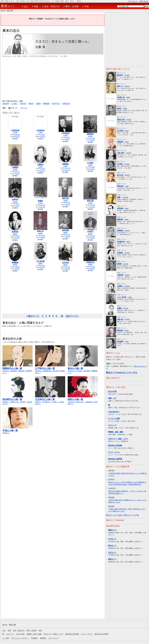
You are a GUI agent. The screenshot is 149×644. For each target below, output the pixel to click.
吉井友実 (65, 263)
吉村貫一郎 (121, 97)
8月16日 (92, 238)
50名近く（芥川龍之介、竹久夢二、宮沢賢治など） (50, 400)
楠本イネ (120, 86)
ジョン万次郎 (122, 297)
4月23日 (92, 167)
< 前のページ (33, 316)
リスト (25, 108)
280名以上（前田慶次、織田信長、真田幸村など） (18, 369)
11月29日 (17, 135)
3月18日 (42, 169)
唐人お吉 (120, 175)
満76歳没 (65, 172)
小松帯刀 (90, 232)
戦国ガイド (112, 530)
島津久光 (40, 231)
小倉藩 (15, 133)
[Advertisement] (53, 79)
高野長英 (120, 142)
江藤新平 (40, 165)
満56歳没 (90, 142)
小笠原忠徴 (15, 130)
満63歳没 (65, 271)
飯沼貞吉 (120, 330)
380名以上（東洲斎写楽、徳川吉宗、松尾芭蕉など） (50, 369)
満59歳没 (90, 209)
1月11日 (92, 207)
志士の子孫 (112, 391)
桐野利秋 (120, 219)
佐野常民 (15, 200)
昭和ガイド (112, 559)
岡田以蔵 (120, 186)
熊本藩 (126, 131)
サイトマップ (133, 1)
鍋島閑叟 (90, 134)
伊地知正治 (90, 262)
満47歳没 (15, 138)
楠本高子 (120, 75)
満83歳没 (15, 175)
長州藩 (126, 208)
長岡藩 (128, 242)
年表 (87, 7)
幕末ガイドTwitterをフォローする (122, 372)
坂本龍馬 (6, 104)
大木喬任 (90, 163)
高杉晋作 (23, 104)
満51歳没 (40, 209)
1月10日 (17, 174)
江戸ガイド (112, 539)
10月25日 (43, 137)
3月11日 (17, 171)
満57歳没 (65, 238)
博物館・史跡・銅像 (116, 432)
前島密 (119, 264)
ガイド (8, 6)
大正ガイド (112, 552)
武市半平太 (56, 104)
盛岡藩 (128, 97)
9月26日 (42, 265)
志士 (26, 7)
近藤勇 (38, 104)
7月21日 (92, 266)
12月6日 (42, 237)
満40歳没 (40, 173)
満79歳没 (15, 208)
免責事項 (43, 638)
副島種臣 (65, 164)
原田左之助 (121, 119)
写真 (36, 7)
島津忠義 (65, 230)
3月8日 (68, 137)
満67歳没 (90, 171)
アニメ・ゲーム (114, 452)
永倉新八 (120, 286)
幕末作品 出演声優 (115, 459)
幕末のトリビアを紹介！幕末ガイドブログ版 (122, 515)
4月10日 (68, 267)
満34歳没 (65, 141)
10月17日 (68, 168)
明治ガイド (112, 546)
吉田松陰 (120, 208)
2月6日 (68, 139)
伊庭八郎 (120, 319)
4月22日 (68, 269)
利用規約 (34, 638)
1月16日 (92, 138)
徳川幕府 (127, 75)
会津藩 (126, 330)
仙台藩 (126, 142)
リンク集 (6, 638)
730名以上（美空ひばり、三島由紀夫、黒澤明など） (83, 400)
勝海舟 (31, 104)
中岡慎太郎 (66, 104)
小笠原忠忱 (65, 133)
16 (62, 316)
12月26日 (68, 236)
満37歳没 (40, 138)
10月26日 (43, 205)
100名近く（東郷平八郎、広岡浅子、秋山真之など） (18, 400)
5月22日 (68, 235)
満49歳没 (15, 240)
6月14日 (17, 137)
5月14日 (42, 267)
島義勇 (40, 201)
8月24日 (17, 238)
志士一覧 (10, 10)
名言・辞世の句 (52, 7)
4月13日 (42, 171)
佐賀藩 (90, 136)
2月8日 (17, 204)
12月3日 (92, 236)
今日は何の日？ (114, 412)
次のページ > (72, 316)
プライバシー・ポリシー (20, 638)
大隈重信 (15, 167)
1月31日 (68, 170)
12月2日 (42, 235)
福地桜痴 (120, 230)
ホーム (3, 10)
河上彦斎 (120, 131)
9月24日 (17, 269)
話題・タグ (112, 398)
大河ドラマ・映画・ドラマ (118, 439)
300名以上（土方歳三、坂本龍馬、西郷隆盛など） (83, 369)
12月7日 (17, 206)
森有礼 (119, 108)
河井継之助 (121, 242)
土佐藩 (126, 186)
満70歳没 (40, 239)
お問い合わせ (144, 1)
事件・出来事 (72, 7)
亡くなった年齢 (114, 418)
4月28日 (17, 236)
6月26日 (92, 169)
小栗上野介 (121, 153)
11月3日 (42, 135)
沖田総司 (120, 253)
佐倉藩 (65, 201)
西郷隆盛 (46, 104)
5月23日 (92, 268)
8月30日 (68, 202)
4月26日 (68, 205)
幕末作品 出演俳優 (115, 445)
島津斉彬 (15, 232)
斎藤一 (119, 197)
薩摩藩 (15, 234)
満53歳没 (65, 206)
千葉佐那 (120, 275)
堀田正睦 (65, 198)
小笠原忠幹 (40, 130)
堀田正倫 (90, 201)
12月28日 (92, 205)
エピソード (112, 425)
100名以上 (18, 430)
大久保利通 (40, 261)
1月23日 (17, 267)
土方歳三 (14, 104)
